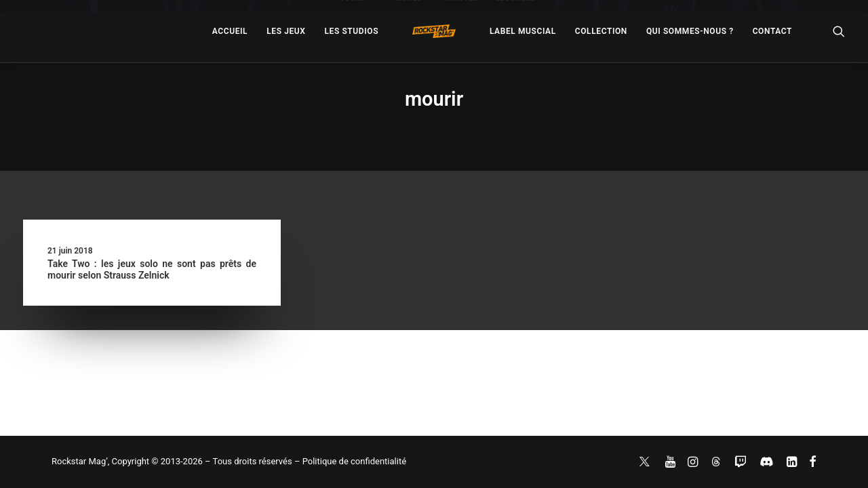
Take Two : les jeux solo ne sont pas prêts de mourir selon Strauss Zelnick (152, 269)
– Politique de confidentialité (350, 461)
